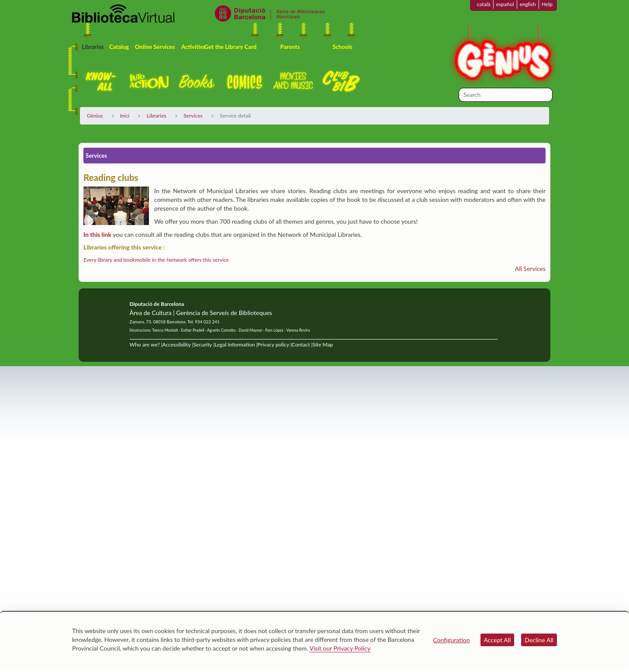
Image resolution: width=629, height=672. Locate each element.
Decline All (539, 640)
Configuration (451, 640)
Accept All (498, 640)
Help (547, 4)
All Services (530, 268)
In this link (97, 234)
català (484, 4)
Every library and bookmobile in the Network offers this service (156, 260)
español (505, 4)
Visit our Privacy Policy (340, 648)
